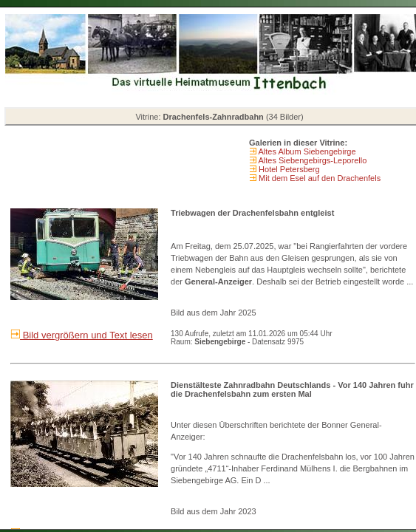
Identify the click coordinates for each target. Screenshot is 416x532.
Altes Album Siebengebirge (306, 151)
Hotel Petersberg (288, 169)
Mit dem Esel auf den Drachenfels (318, 178)
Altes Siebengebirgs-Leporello (311, 160)
